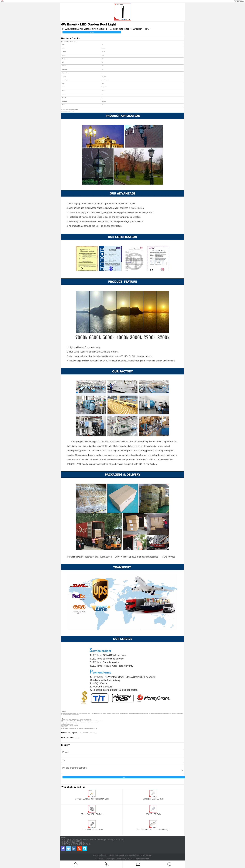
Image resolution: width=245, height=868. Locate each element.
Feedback (140, 855)
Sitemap (148, 855)
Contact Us (130, 855)
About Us (97, 855)
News (112, 855)
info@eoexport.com (73, 843)
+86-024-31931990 (73, 841)
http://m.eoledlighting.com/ (77, 844)
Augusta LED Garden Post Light (84, 733)
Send (124, 777)
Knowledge (120, 855)
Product (105, 855)
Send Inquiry (92, 32)
